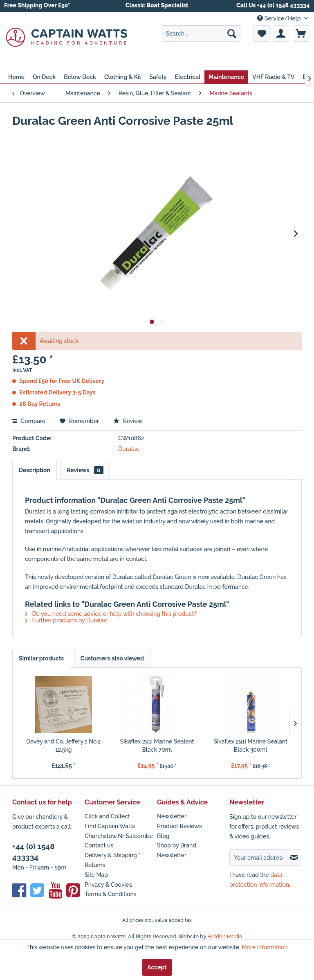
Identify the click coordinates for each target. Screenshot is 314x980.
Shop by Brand (177, 845)
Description (35, 470)
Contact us (99, 845)
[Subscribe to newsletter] (294, 858)
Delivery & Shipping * (112, 855)
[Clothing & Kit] (123, 77)
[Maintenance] (226, 77)
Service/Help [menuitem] (280, 18)
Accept (157, 967)
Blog (163, 836)
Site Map (96, 875)
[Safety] (158, 77)
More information (265, 947)
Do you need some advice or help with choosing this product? (111, 614)
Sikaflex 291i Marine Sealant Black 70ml (157, 746)
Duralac (128, 449)
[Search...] (201, 34)
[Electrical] (188, 77)
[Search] (232, 34)
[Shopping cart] (301, 34)
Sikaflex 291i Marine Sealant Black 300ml (250, 746)
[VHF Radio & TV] (273, 77)
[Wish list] (261, 34)
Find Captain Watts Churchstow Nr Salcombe (119, 831)
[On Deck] (44, 77)
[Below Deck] (80, 77)
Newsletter (172, 816)
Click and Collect (107, 816)
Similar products (41, 658)
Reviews (85, 470)
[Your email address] (258, 858)
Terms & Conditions (111, 894)
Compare (29, 421)
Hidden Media (225, 936)
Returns (95, 865)
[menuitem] (201, 34)
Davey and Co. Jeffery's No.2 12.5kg (63, 746)
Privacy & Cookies (108, 885)
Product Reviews (179, 826)
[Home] (16, 77)
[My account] (281, 34)
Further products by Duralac (66, 620)
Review (128, 421)
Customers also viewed (112, 658)
